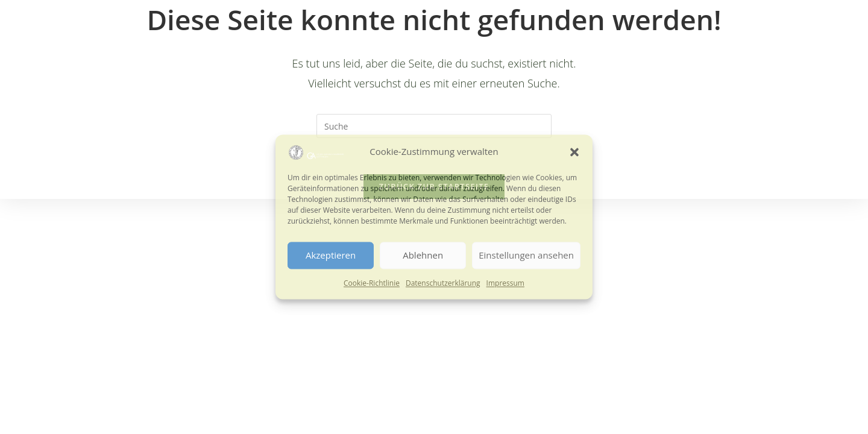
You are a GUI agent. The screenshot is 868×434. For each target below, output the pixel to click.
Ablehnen (423, 256)
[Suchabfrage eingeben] (434, 126)
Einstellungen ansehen (526, 256)
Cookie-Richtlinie (372, 283)
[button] (574, 152)
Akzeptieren (331, 256)
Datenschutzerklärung (443, 283)
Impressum (505, 283)
